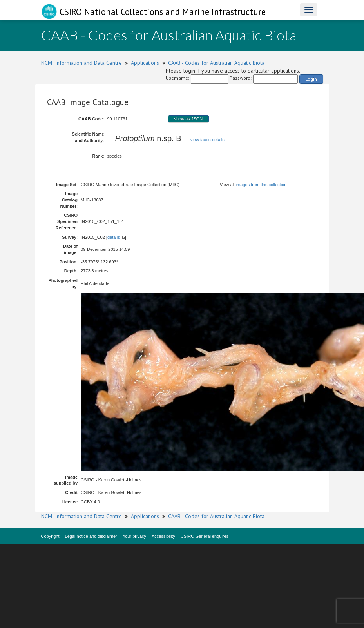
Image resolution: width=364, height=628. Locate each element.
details (114, 237)
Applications (145, 63)
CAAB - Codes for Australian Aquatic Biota (216, 63)
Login (311, 79)
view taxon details (207, 140)
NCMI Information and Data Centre (81, 63)
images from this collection (261, 185)
